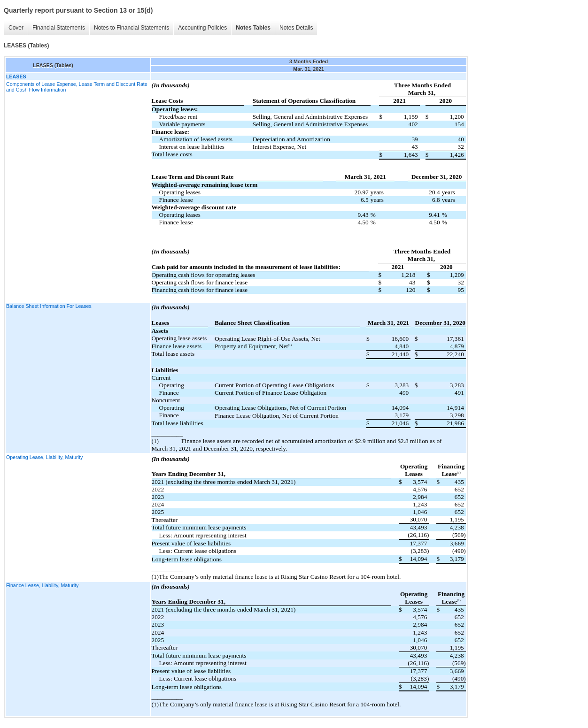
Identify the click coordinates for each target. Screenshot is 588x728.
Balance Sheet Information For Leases (49, 306)
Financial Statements (59, 28)
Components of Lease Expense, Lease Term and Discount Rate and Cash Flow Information (77, 87)
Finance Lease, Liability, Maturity (42, 585)
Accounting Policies (202, 28)
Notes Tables (253, 28)
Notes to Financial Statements (132, 28)
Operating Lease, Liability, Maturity (44, 457)
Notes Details (296, 28)
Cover (16, 28)
